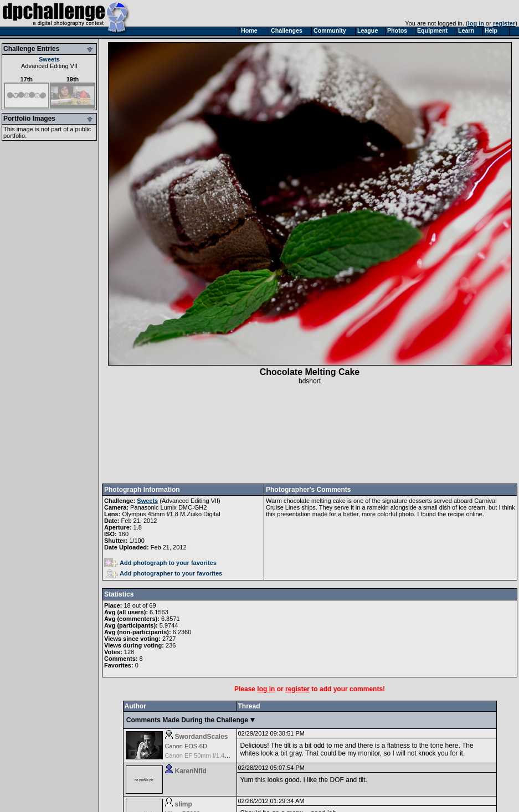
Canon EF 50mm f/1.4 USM (202, 756)
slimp (184, 804)
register (504, 23)
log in (476, 23)
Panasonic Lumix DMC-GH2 (168, 507)
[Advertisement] (310, 434)
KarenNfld (191, 771)
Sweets (49, 59)
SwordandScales (202, 737)
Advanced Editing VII (49, 66)
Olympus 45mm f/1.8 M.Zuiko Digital (171, 514)
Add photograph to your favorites (160, 563)
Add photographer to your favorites (164, 573)
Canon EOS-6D (186, 746)
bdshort (310, 381)
